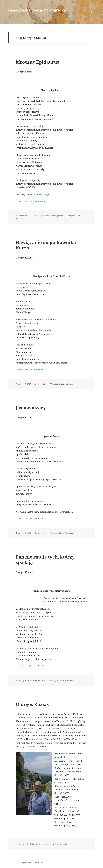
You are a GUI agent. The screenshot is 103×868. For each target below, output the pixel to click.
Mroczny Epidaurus (37, 62)
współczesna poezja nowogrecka (37, 10)
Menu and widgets (92, 15)
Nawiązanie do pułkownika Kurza (46, 245)
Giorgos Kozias (43, 216)
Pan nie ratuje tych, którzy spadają (45, 559)
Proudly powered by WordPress (30, 863)
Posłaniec (20, 218)
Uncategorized (57, 216)
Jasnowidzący (31, 408)
